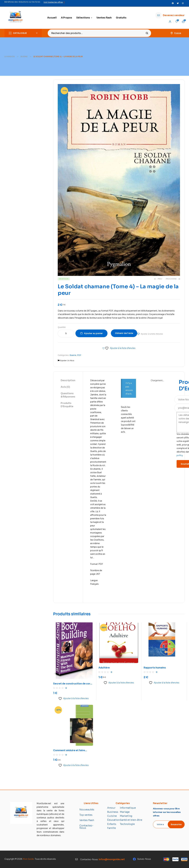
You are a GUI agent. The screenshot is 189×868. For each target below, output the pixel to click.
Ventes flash (87, 820)
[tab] (68, 381)
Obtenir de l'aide (124, 333)
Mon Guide (28, 859)
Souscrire (176, 824)
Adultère (104, 668)
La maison (10, 56)
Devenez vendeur (174, 15)
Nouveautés (87, 810)
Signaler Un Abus (66, 361)
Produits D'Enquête (67, 405)
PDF (79, 355)
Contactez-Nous (86, 827)
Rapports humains (155, 668)
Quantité (62, 327)
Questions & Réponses (68, 395)
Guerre (24, 56)
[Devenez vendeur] (159, 15)
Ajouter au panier (93, 333)
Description (68, 380)
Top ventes (86, 815)
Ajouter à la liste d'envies (152, 334)
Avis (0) (65, 387)
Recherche (147, 33)
